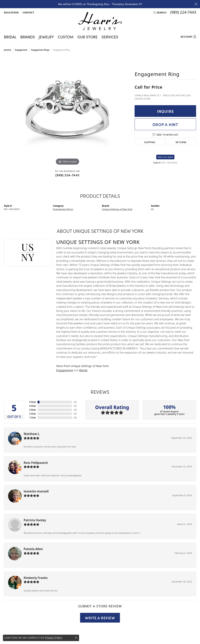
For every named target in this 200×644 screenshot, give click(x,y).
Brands (28, 37)
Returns (181, 142)
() (75, 402)
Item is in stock (165, 157)
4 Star (33, 406)
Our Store (87, 37)
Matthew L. (32, 434)
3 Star (33, 410)
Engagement (21, 50)
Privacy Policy (54, 638)
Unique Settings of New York (117, 209)
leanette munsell (36, 491)
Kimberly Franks (36, 578)
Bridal (10, 37)
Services (110, 37)
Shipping (150, 142)
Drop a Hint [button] (165, 124)
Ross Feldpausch (36, 463)
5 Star (33, 402)
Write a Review (100, 618)
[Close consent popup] (76, 638)
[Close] (196, 4)
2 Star (33, 414)
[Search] (160, 12)
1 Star (33, 418)
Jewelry (46, 37)
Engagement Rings (40, 50)
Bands (83, 370)
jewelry (8, 50)
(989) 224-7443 (67, 175)
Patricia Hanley (35, 520)
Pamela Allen (33, 549)
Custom (66, 37)
